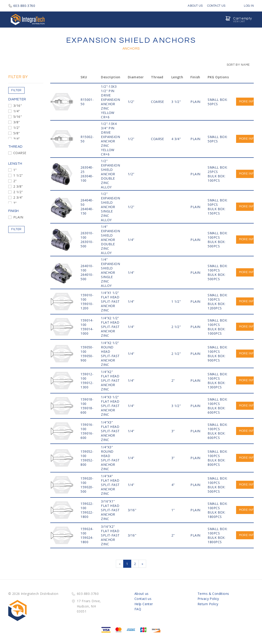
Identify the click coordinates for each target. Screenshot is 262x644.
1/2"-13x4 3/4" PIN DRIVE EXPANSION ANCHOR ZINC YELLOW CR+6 (110, 139)
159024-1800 (87, 540)
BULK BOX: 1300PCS (216, 385)
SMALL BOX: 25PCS (217, 169)
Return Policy (208, 604)
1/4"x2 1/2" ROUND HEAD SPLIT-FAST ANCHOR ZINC (110, 354)
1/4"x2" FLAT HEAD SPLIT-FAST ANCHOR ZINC (110, 380)
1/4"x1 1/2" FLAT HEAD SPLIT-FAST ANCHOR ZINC (110, 301)
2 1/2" (18, 192)
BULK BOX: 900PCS (216, 358)
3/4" (17, 139)
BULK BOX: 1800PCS (216, 514)
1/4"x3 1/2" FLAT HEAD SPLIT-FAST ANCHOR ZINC (110, 406)
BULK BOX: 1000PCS (216, 331)
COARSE (20, 153)
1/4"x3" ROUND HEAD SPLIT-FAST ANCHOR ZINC (110, 458)
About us (141, 594)
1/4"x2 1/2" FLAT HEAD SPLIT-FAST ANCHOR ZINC (110, 327)
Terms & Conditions (213, 594)
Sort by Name (236, 65)
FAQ (138, 609)
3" (15, 203)
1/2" (17, 128)
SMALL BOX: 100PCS (217, 235)
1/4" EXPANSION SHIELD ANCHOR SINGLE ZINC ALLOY (110, 273)
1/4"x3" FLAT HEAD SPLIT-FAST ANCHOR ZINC (110, 431)
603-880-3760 (22, 6)
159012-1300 (87, 385)
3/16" (18, 106)
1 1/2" (18, 175)
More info (248, 102)
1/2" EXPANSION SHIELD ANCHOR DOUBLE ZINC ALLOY (110, 174)
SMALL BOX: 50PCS (217, 102)
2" (15, 181)
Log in (245, 6)
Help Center (144, 604)
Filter (16, 90)
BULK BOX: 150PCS (216, 211)
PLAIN (18, 217)
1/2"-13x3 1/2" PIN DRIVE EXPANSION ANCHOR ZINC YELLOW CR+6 (110, 102)
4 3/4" (176, 139)
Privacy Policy (208, 599)
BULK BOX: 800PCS (216, 462)
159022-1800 (87, 514)
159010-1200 (87, 306)
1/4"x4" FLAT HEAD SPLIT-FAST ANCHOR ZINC (110, 485)
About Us (195, 6)
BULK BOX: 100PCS (216, 178)
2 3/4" (18, 197)
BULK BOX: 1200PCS (216, 306)
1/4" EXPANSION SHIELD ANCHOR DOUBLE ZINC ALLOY (110, 240)
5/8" (17, 133)
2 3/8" (18, 186)
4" (173, 485)
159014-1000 (87, 331)
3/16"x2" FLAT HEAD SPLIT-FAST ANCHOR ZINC (110, 535)
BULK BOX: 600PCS (216, 410)
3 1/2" (176, 102)
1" (15, 170)
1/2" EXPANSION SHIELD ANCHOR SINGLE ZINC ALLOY (110, 207)
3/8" (17, 122)
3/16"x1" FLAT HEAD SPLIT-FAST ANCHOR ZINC (110, 510)
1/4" (17, 111)
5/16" (18, 117)
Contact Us (216, 6)
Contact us (143, 599)
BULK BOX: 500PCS (216, 244)
